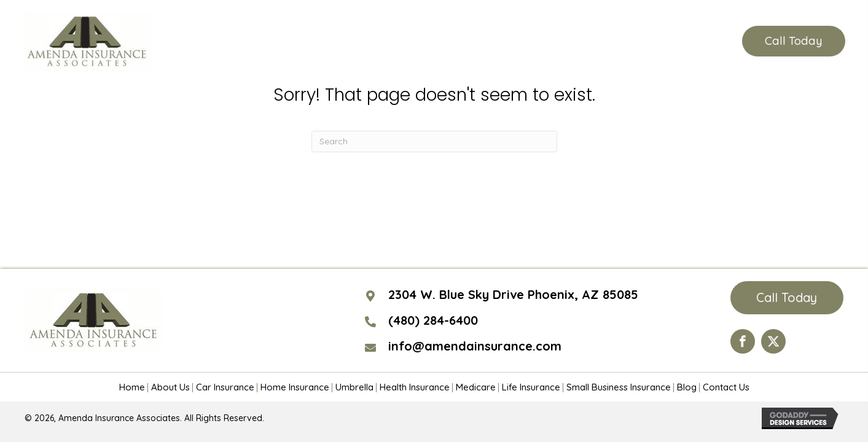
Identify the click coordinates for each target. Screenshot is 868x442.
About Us (170, 388)
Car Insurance (225, 388)
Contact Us (726, 388)
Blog (687, 388)
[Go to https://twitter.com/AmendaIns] (773, 341)
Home (132, 388)
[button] (793, 41)
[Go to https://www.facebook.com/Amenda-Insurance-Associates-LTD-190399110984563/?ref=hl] (743, 341)
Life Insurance (531, 388)
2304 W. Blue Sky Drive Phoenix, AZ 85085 (513, 294)
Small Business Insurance (619, 388)
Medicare (476, 388)
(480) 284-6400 (667, 41)
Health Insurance (415, 388)
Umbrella (354, 388)
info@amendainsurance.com (475, 346)
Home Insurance (295, 388)
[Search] (434, 142)
